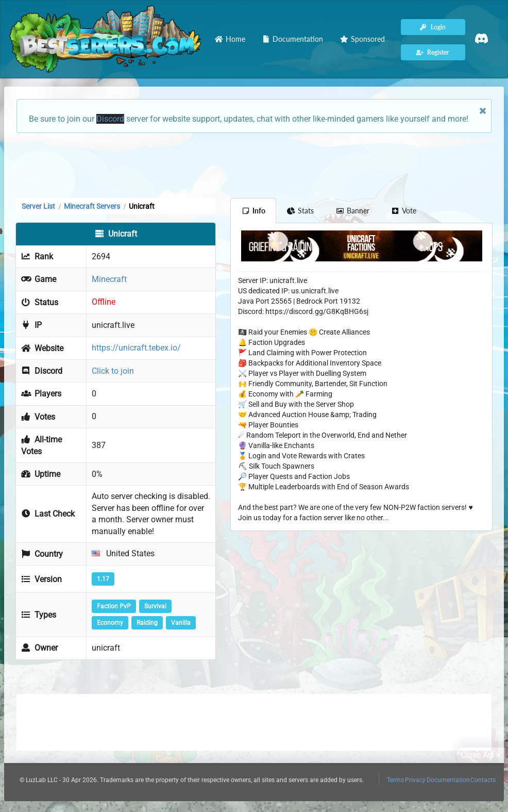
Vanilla (181, 623)
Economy (110, 623)
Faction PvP (114, 606)
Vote (404, 211)
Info (253, 211)
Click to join (113, 371)
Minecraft (109, 279)
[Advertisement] (254, 164)
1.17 (103, 579)
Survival (155, 606)
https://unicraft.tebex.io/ (136, 348)
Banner (352, 211)
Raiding (147, 623)
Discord (110, 119)
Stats (301, 211)
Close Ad (482, 755)
